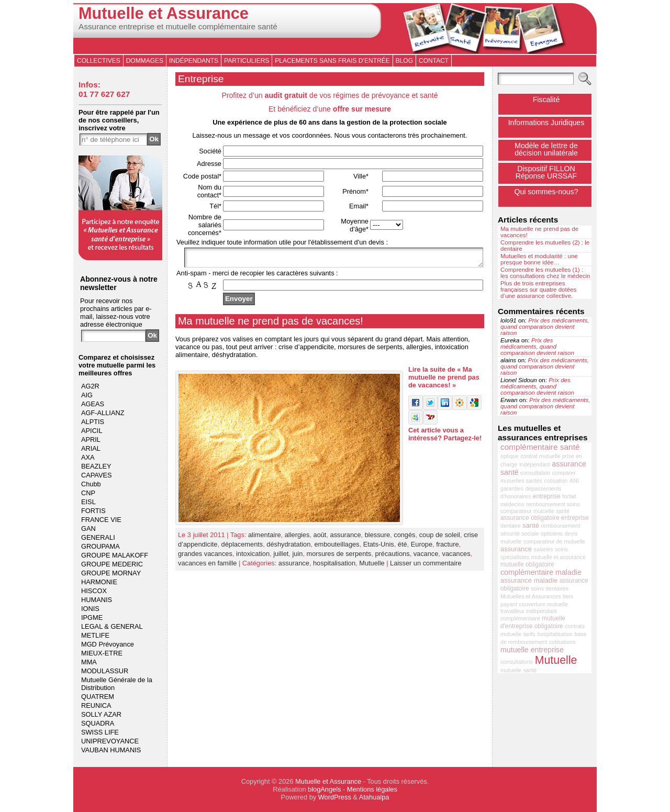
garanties (512, 488)
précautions (392, 557)
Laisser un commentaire (426, 566)
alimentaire (265, 538)
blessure (377, 538)
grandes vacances (205, 557)
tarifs (529, 634)
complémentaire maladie (541, 572)
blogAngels (324, 789)
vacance (426, 557)
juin (297, 557)
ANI (574, 481)
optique (510, 456)
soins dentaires (550, 588)
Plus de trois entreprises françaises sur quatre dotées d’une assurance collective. (538, 290)
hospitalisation (334, 566)
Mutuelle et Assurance (164, 13)
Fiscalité (546, 99)
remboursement (561, 526)
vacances (456, 557)
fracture (447, 547)
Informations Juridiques (546, 123)
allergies (297, 538)
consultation (535, 473)
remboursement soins (553, 504)
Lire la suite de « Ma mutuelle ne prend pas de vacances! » (444, 380)
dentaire (511, 526)
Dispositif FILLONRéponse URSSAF (546, 172)
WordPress (335, 797)
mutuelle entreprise (532, 650)
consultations (517, 662)
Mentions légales (372, 789)
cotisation (556, 481)
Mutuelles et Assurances (531, 596)
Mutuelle (372, 566)
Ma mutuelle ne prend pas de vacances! (271, 324)
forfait (569, 496)
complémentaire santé (540, 447)
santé (531, 525)
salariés (544, 549)
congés (404, 538)
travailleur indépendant (529, 611)
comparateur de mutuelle (554, 541)
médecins (512, 504)
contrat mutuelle (541, 456)
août (320, 538)
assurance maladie (529, 580)
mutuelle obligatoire (527, 564)
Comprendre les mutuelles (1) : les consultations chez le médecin (545, 273)
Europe (422, 547)
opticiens (552, 533)
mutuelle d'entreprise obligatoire (533, 622)
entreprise (547, 496)
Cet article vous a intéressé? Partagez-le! (445, 437)
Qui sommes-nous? (546, 192)
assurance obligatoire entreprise (545, 518)
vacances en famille (207, 566)
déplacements (242, 547)
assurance (346, 538)
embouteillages (337, 547)
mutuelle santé (518, 670)
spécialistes (515, 557)
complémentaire (520, 618)
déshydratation (288, 547)
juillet (281, 557)
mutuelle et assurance (559, 557)
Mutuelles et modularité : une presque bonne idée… (539, 259)
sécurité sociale (520, 533)
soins (561, 549)
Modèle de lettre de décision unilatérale (546, 149)
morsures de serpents (339, 557)
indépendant (535, 464)
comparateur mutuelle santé (535, 511)
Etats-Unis (379, 547)
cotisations (562, 642)
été (403, 547)
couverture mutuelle (544, 604)
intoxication (253, 557)
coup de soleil (440, 538)
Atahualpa (374, 797)
